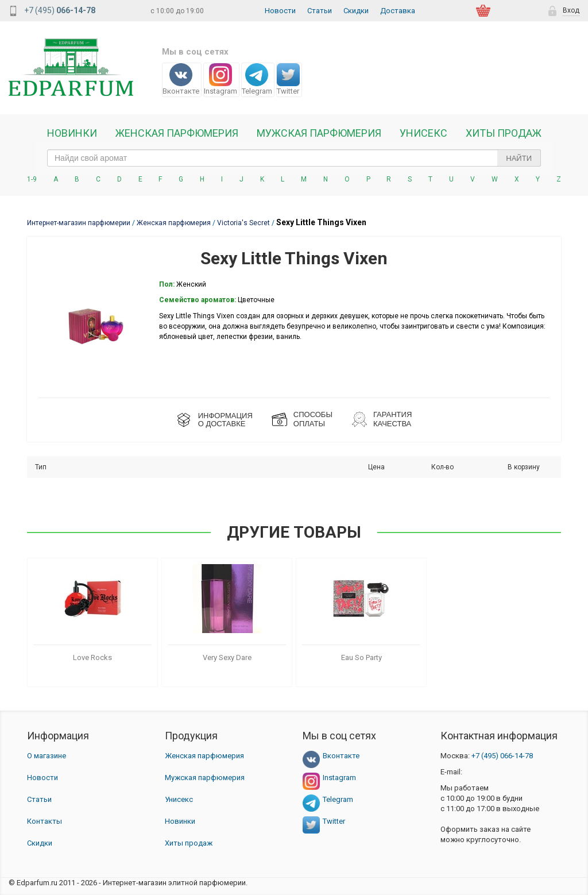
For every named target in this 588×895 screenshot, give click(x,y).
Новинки (72, 133)
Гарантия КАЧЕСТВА (392, 419)
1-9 (32, 179)
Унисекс (423, 133)
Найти (519, 158)
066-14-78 (502, 756)
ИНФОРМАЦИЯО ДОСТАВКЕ (225, 420)
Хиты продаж (504, 133)
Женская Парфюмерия (177, 133)
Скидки (356, 11)
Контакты (45, 821)
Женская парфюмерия (204, 756)
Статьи (320, 11)
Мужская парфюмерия (319, 133)
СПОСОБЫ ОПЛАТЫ (313, 419)
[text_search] (294, 158)
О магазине (47, 756)
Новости (280, 11)
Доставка (398, 11)
